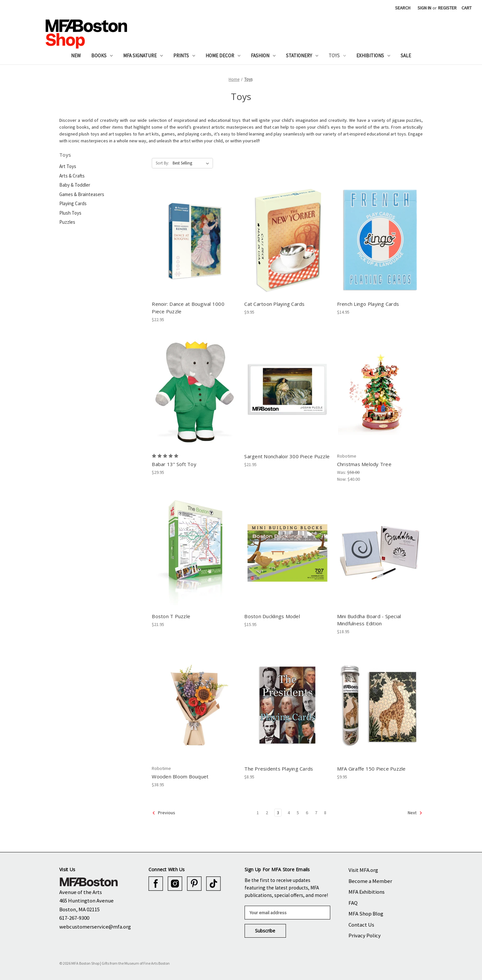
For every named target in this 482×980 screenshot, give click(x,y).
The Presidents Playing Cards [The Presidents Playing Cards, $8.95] (279, 769)
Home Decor (223, 56)
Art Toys (68, 166)
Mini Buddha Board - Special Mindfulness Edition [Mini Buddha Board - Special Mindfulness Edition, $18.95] (369, 620)
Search (403, 8)
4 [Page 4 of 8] (289, 813)
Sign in (424, 8)
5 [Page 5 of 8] (298, 813)
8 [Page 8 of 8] (325, 813)
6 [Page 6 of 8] (307, 813)
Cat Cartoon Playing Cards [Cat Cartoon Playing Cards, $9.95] (274, 304)
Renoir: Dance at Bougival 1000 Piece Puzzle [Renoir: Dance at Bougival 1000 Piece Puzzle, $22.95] (188, 308)
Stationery (302, 56)
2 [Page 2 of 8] (267, 813)
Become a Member (370, 881)
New (76, 56)
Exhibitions (373, 56)
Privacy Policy (365, 935)
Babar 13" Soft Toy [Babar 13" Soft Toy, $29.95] (174, 464)
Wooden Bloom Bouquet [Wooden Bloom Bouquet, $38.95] (180, 776)
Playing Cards (73, 203)
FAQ (353, 903)
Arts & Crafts (72, 176)
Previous (164, 813)
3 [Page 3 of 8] (278, 813)
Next (415, 813)
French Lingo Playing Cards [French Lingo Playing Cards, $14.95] (368, 304)
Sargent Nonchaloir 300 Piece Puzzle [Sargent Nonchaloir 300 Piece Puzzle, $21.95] (287, 456)
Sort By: (162, 163)
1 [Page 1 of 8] (258, 813)
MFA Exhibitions (367, 892)
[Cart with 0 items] (467, 8)
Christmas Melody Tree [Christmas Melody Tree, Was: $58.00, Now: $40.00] (364, 464)
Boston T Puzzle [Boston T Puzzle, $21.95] (171, 616)
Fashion (263, 56)
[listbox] (192, 163)
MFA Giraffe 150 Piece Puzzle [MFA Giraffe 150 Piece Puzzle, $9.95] (371, 769)
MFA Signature (143, 56)
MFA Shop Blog (366, 914)
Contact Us (361, 925)
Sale (406, 56)
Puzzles (67, 222)
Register (447, 8)
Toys (337, 56)
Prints (184, 56)
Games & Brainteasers (82, 194)
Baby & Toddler (75, 185)
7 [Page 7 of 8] (316, 813)
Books (102, 56)
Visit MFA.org (363, 870)
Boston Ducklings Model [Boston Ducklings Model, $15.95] (272, 616)
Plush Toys (70, 213)
